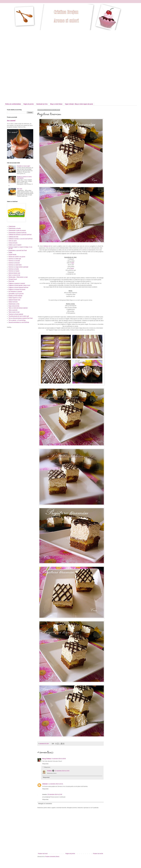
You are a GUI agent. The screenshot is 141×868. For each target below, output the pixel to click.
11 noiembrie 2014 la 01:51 (56, 784)
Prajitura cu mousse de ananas (17, 290)
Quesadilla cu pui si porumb (16, 294)
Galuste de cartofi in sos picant (17, 257)
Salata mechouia (13, 302)
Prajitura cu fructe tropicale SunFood (18, 287)
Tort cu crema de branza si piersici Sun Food (20, 318)
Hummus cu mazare (14, 271)
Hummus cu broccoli (14, 263)
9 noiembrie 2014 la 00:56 (59, 759)
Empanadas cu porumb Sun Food (18, 250)
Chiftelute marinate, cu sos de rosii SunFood (20, 239)
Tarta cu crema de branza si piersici (18, 308)
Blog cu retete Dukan (56, 104)
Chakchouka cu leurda (15, 228)
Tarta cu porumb (13, 310)
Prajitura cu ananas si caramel (17, 283)
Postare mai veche (98, 854)
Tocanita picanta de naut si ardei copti (19, 316)
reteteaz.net (47, 246)
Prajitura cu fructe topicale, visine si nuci (19, 285)
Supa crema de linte (14, 306)
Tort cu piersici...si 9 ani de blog (17, 320)
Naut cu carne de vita (14, 275)
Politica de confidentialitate (13, 104)
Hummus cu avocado (14, 261)
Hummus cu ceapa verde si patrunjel (18, 267)
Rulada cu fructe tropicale (15, 296)
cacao (72, 268)
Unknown (45, 784)
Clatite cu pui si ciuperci (15, 245)
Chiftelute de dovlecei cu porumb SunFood (20, 235)
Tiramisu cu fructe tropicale (16, 314)
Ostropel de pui (13, 279)
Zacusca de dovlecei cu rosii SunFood (19, 322)
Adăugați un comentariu (45, 804)
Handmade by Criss (42, 104)
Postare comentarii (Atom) (52, 857)
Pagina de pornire (29, 104)
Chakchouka (12, 226)
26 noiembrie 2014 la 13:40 (55, 794)
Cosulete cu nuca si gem (23, 166)
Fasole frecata (12, 255)
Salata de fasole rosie (14, 300)
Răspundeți (45, 764)
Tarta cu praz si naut (14, 312)
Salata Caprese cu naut (15, 298)
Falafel (10, 253)
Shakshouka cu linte (14, 304)
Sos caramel (11, 121)
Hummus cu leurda (14, 269)
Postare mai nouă (43, 854)
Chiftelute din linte (13, 237)
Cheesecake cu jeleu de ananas (17, 230)
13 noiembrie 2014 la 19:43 (62, 771)
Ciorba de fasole (13, 243)
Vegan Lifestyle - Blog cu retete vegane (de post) (79, 104)
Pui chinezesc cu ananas (15, 292)
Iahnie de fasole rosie (14, 273)
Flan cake (19, 189)
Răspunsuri (47, 767)
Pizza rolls (11, 281)
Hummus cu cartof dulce (15, 265)
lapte (73, 263)
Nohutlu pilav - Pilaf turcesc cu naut (18, 277)
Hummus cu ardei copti (15, 259)
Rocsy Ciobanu (47, 759)
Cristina (49, 771)
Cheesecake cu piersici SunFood (17, 233)
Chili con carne (13, 241)
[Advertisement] (19, 49)
